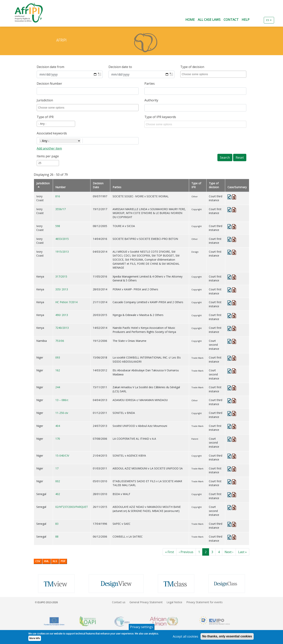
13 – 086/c (62, 400)
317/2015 (61, 276)
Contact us (119, 602)
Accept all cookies (185, 638)
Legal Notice (174, 602)
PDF (63, 561)
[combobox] (214, 74)
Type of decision (192, 67)
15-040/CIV (62, 456)
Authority (151, 100)
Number (60, 187)
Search (225, 158)
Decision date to (120, 67)
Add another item (49, 148)
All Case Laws (209, 20)
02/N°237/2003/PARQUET (72, 507)
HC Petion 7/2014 (66, 302)
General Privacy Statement (146, 602)
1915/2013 (62, 252)
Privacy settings (141, 628)
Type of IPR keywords (160, 117)
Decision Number (49, 84)
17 (57, 468)
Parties (150, 84)
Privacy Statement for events (204, 602)
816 (58, 196)
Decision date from (50, 67)
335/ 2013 (62, 289)
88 (57, 537)
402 (58, 494)
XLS (55, 561)
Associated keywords (52, 133)
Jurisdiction (45, 100)
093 (58, 357)
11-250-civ (62, 413)
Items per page (48, 156)
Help (246, 20)
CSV (38, 561)
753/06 (60, 341)
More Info (35, 640)
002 (58, 481)
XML (46, 561)
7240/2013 (62, 328)
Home (190, 20)
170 (58, 439)
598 (58, 226)
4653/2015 (62, 239)
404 (58, 426)
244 (58, 387)
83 (57, 524)
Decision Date (98, 185)
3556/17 (60, 209)
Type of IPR (45, 117)
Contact (231, 20)
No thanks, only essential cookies (227, 638)
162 (58, 370)
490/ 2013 (62, 315)
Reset (240, 158)
